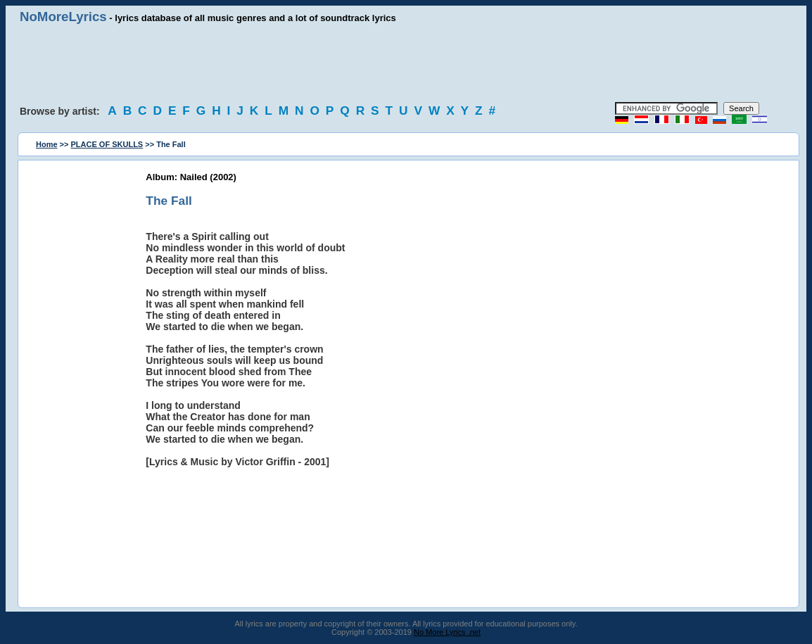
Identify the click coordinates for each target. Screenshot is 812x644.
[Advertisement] (406, 63)
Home (47, 144)
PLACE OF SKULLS (107, 144)
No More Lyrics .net (447, 632)
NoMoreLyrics (63, 17)
